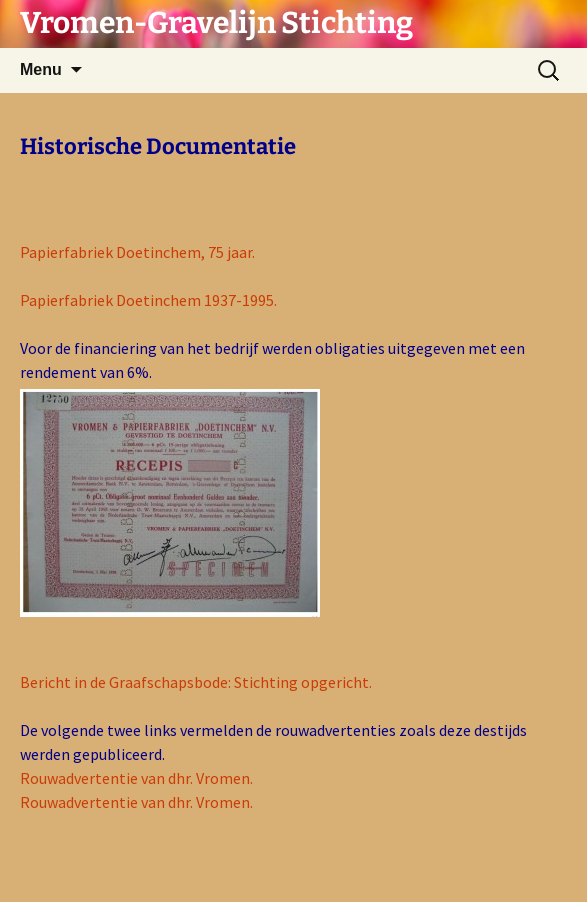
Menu (41, 69)
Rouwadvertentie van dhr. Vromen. (136, 778)
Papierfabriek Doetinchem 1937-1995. (148, 300)
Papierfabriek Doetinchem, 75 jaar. (137, 252)
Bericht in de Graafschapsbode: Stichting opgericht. (196, 682)
